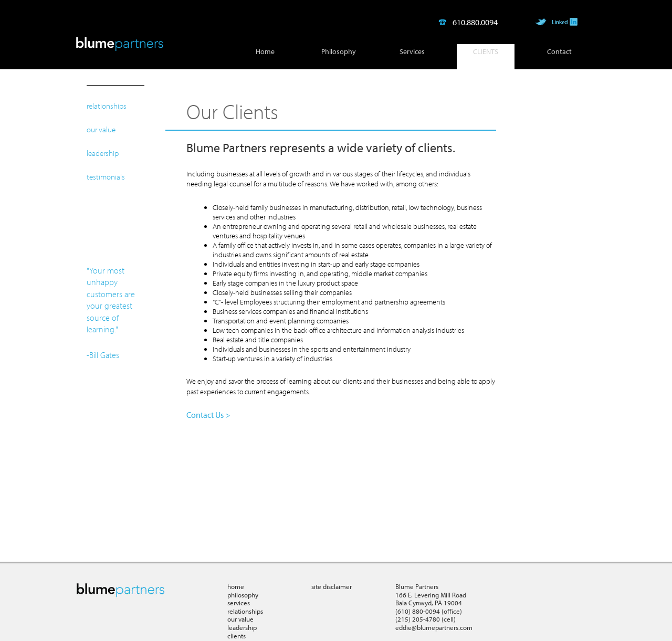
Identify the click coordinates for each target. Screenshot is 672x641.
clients (237, 636)
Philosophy (339, 51)
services (239, 603)
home (236, 586)
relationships (107, 106)
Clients (486, 51)
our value (101, 129)
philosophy (243, 595)
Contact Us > (208, 415)
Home (265, 51)
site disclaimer (332, 586)
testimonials (106, 177)
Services (412, 51)
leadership (103, 153)
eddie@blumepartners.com (434, 627)
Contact (559, 51)
